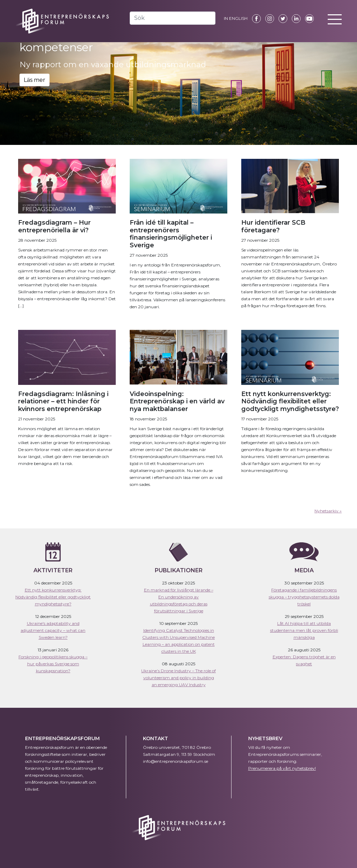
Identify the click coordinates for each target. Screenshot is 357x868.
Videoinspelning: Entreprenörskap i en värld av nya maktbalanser (177, 401)
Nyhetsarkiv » (328, 511)
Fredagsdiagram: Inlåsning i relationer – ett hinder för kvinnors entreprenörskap (63, 401)
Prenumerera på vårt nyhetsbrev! (282, 768)
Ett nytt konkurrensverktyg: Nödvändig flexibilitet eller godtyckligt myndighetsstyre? (290, 401)
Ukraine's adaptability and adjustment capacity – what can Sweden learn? (53, 630)
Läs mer (35, 80)
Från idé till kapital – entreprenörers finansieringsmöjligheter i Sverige (171, 234)
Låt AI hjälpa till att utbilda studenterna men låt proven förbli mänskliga (304, 630)
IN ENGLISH (236, 18)
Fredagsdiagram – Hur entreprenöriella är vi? (54, 226)
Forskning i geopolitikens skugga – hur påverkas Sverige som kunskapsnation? (53, 664)
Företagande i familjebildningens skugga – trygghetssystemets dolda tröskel (304, 597)
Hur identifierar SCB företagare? (273, 226)
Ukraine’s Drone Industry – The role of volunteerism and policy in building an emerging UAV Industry (178, 678)
